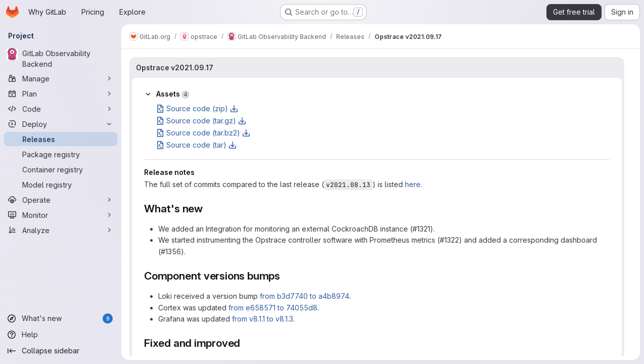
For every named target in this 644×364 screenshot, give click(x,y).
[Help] (61, 335)
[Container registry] (61, 169)
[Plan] (61, 94)
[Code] (61, 109)
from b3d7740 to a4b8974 (305, 296)
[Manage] (61, 78)
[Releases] (61, 139)
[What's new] (61, 318)
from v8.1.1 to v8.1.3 (263, 319)
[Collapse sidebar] (61, 351)
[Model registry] (61, 185)
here (413, 184)
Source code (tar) (196, 145)
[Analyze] (61, 230)
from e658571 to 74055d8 (273, 308)
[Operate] (61, 200)
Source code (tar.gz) (201, 121)
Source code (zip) (197, 108)
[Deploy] (61, 124)
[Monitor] (61, 215)
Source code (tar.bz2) (203, 133)
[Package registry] (61, 154)
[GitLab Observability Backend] (61, 59)
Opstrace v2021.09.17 (175, 67)
